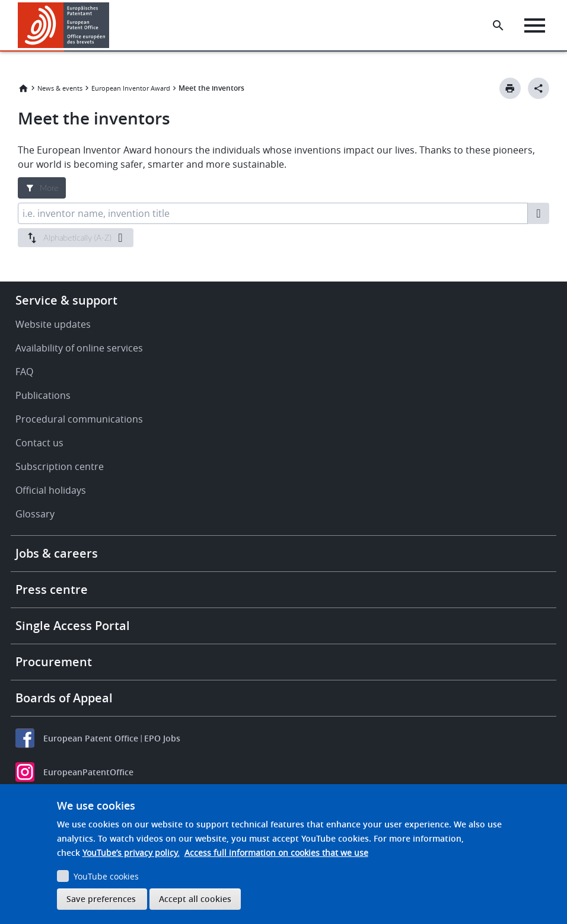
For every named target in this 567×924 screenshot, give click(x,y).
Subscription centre (60, 466)
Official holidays (51, 490)
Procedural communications (79, 419)
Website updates (53, 324)
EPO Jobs (162, 738)
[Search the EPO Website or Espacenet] (499, 25)
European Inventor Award (131, 88)
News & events (60, 88)
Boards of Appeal (64, 698)
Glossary (35, 514)
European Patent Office (91, 738)
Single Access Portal (73, 626)
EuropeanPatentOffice (88, 772)
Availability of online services (79, 348)
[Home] (64, 25)
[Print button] (510, 88)
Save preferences (101, 899)
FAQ (24, 372)
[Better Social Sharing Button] (539, 88)
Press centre (52, 589)
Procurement (54, 662)
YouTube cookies (106, 876)
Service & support (66, 300)
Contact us (39, 443)
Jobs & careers (57, 553)
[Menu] (535, 25)
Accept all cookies (195, 899)
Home (23, 88)
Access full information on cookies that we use (276, 853)
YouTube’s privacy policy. (131, 853)
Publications (43, 395)
